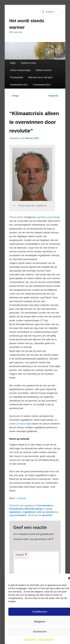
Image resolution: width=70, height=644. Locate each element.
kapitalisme (15, 512)
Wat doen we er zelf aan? (41, 77)
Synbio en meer (29, 63)
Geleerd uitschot (43, 70)
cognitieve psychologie (48, 217)
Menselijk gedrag (33, 509)
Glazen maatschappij (20, 70)
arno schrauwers (18, 515)
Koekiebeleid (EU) (19, 85)
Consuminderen (45, 506)
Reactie (21, 555)
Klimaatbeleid (16, 509)
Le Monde (21, 498)
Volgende (54, 96)
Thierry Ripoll (16, 217)
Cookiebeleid (30, 639)
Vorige (14, 96)
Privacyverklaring (46, 639)
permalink (47, 515)
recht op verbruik (45, 512)
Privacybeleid (17, 77)
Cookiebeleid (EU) (42, 85)
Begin (13, 63)
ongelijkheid (29, 512)
